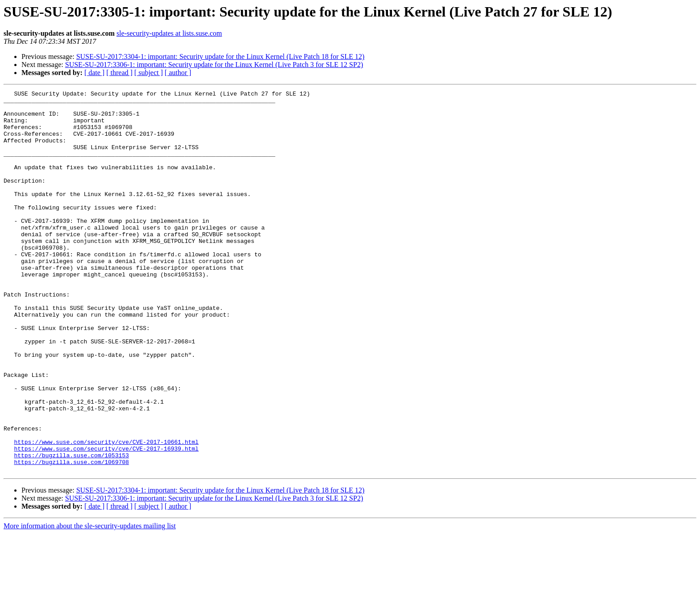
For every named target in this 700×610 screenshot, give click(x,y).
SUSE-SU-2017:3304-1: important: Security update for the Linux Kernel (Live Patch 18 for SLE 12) (221, 56)
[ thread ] (119, 73)
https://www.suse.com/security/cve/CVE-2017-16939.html (106, 521)
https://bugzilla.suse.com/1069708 (71, 537)
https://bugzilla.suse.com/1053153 (71, 529)
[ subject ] (149, 73)
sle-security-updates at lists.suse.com (169, 33)
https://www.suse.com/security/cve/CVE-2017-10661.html (106, 513)
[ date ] (94, 73)
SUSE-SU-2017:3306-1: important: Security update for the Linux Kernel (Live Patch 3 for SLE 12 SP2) (214, 65)
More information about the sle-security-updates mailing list (90, 602)
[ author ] (178, 73)
